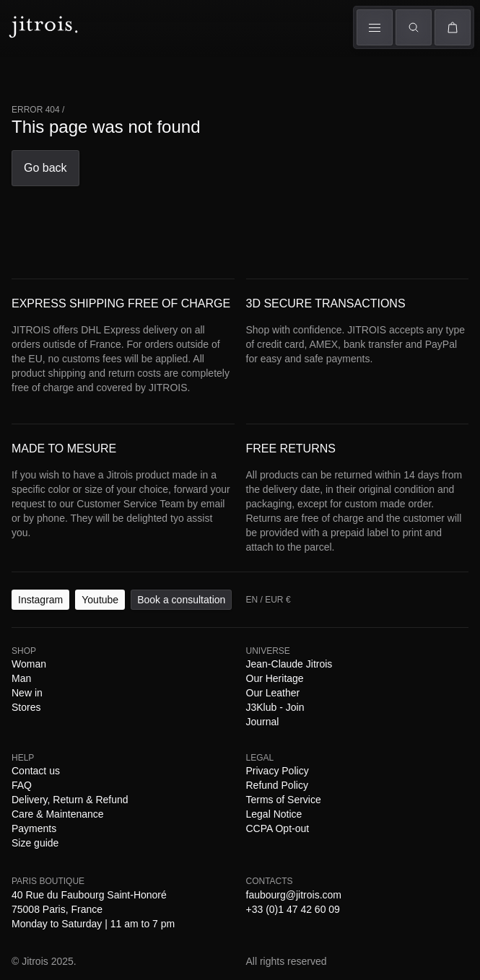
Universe (192, 70)
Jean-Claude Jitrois (92, 624)
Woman (28, 72)
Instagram (29, 583)
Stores (231, 89)
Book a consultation (136, 583)
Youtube (71, 583)
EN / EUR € (36, 191)
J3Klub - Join (284, 624)
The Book (144, 89)
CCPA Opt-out (338, 650)
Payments (344, 637)
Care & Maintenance (273, 637)
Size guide (390, 637)
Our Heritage (166, 624)
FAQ (88, 637)
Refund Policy (133, 650)
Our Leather (224, 624)
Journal (332, 624)
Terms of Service (205, 650)
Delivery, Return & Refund (162, 637)
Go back (25, 296)
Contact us (53, 637)
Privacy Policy (66, 650)
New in (104, 611)
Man (66, 79)
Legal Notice (275, 650)
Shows (101, 74)
